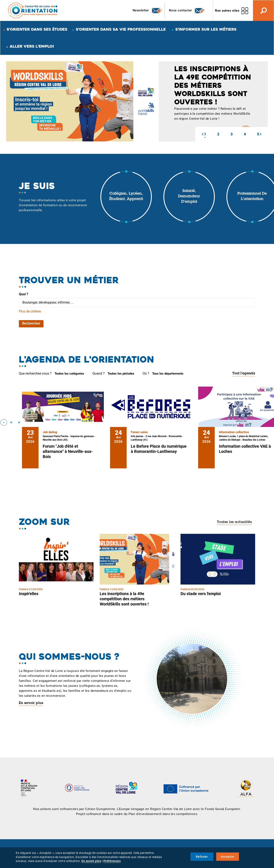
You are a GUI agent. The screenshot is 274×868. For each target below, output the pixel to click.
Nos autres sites (227, 11)
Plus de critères (30, 311)
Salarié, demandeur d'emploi (189, 196)
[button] (202, 134)
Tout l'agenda (244, 374)
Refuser (202, 857)
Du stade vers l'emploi (201, 594)
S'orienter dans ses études (37, 29)
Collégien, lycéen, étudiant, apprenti (126, 197)
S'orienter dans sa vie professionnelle (121, 29)
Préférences (112, 861)
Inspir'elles (29, 594)
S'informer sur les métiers (206, 29)
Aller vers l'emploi (32, 46)
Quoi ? (24, 294)
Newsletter (148, 11)
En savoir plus (31, 703)
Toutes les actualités (235, 522)
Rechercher (31, 324)
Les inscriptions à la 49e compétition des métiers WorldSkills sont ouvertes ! (124, 599)
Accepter (228, 857)
